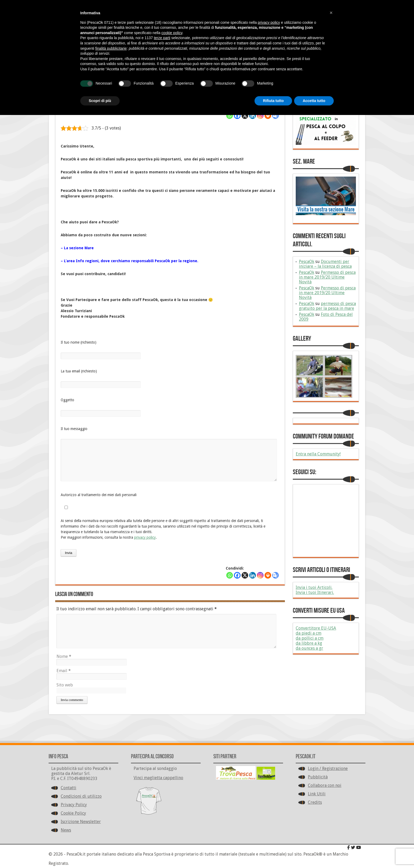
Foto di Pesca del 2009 (326, 317)
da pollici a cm (310, 638)
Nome (64, 656)
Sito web (65, 685)
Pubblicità (318, 777)
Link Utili (317, 794)
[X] (245, 116)
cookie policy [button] (172, 33)
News (66, 830)
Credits (315, 802)
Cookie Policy (73, 813)
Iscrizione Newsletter (81, 822)
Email (64, 671)
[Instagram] (260, 116)
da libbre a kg (309, 643)
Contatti (69, 788)
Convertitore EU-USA (316, 628)
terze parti (162, 38)
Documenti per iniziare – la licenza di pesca (325, 264)
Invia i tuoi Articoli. (314, 587)
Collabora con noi (325, 785)
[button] (331, 13)
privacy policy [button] (269, 22)
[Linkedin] (253, 116)
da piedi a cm (309, 633)
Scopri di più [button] (100, 101)
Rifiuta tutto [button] (273, 101)
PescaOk (307, 262)
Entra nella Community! (318, 454)
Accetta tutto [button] (314, 101)
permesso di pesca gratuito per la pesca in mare (327, 306)
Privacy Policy (74, 805)
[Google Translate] (276, 116)
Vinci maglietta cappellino (158, 778)
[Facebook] (237, 116)
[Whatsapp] (230, 116)
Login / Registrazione (328, 768)
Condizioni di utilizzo (81, 796)
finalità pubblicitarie (111, 48)
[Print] (268, 116)
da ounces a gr (309, 648)
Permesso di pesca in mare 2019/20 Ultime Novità (327, 277)
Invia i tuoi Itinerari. (315, 592)
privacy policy (145, 537)
